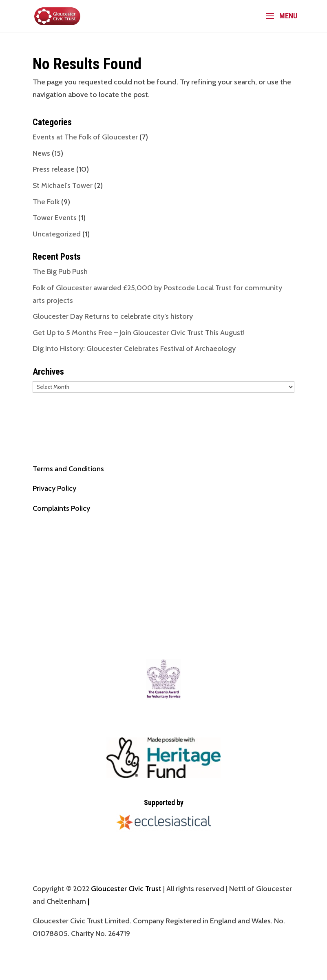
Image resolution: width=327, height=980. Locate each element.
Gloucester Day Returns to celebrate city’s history (113, 316)
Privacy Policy (54, 488)
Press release (54, 169)
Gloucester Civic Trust (126, 889)
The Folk (46, 202)
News (41, 153)
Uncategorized (57, 234)
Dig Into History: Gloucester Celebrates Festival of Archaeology (134, 349)
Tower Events (55, 218)
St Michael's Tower (63, 185)
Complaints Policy (61, 508)
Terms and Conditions (68, 469)
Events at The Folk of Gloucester (85, 137)
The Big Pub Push (60, 271)
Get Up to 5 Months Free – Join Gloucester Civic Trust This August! (139, 333)
